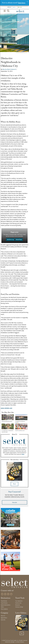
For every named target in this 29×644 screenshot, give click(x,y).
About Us (3, 616)
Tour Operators (19, 601)
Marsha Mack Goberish (9, 69)
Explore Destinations (6, 605)
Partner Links (18, 603)
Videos (2, 607)
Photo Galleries (4, 609)
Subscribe (15, 503)
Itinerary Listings (19, 607)
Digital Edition (4, 618)
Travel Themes (4, 603)
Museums (18, 605)
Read (14, 484)
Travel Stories (4, 601)
